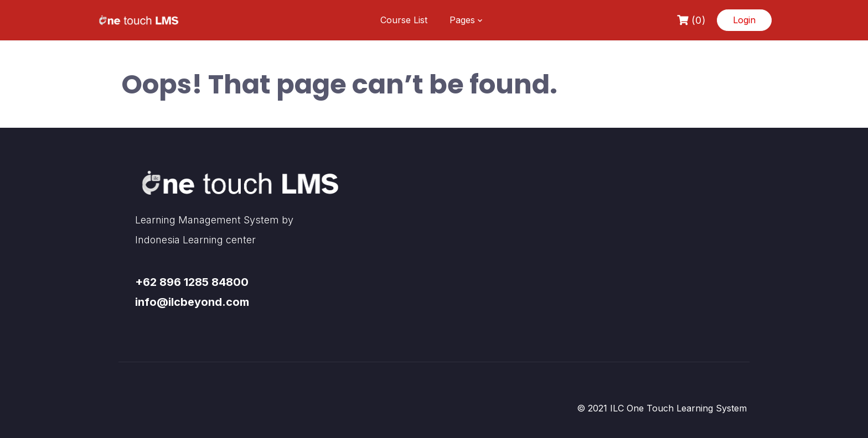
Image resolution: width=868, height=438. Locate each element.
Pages (462, 20)
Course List (404, 20)
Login (744, 20)
